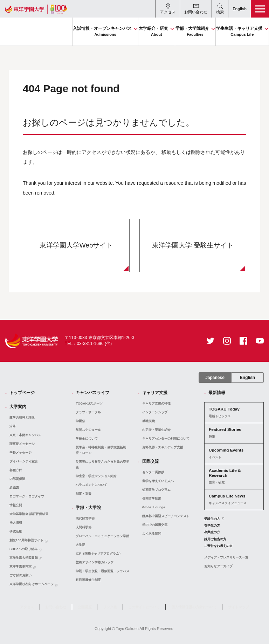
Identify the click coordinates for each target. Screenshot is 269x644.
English (247, 378)
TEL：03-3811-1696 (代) (88, 344)
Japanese (215, 378)
